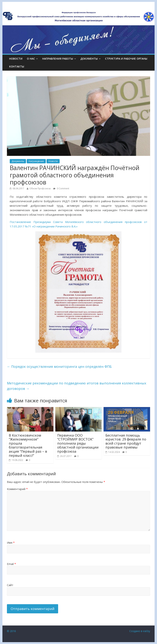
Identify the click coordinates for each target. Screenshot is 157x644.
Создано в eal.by (140, 631)
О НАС (31, 59)
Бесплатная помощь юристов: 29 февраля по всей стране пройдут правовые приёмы (126, 441)
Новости (16, 59)
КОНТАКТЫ (17, 66)
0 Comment (61, 188)
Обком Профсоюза (40, 188)
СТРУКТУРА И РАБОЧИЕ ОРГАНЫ (126, 59)
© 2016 (11, 631)
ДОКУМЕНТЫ (89, 59)
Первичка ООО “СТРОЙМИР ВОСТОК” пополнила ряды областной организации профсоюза (78, 443)
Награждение (36, 161)
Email (11, 564)
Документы (18, 161)
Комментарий (17, 489)
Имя (11, 543)
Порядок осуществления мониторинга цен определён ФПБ (59, 366)
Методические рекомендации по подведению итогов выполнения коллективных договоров (77, 386)
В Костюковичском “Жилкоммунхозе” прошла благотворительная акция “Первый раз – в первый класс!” (28, 445)
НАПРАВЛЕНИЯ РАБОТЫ (58, 59)
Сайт (10, 585)
